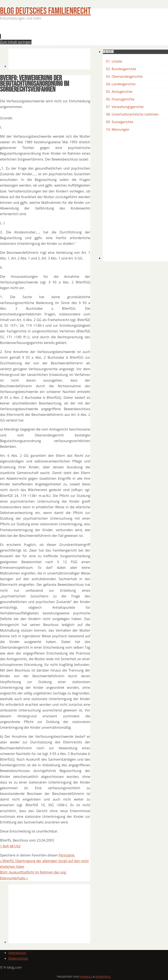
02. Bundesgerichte (121, 69)
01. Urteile (114, 61)
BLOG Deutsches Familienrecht (45, 11)
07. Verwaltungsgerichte (125, 107)
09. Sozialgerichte (120, 122)
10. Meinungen (118, 129)
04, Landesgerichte (121, 84)
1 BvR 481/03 (10, 846)
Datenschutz (18, 958)
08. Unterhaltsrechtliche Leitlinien (132, 114)
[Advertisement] (85, 34)
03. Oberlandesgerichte (124, 76)
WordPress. (103, 977)
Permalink (67, 855)
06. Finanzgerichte (120, 99)
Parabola (86, 977)
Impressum (17, 953)
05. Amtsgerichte (119, 92)
